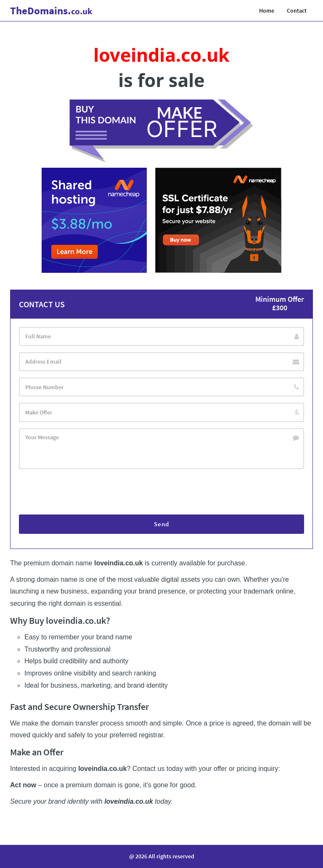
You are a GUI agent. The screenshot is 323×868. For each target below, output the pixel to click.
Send (161, 526)
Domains (51, 11)
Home (267, 11)
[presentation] (83, 493)
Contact (297, 11)
